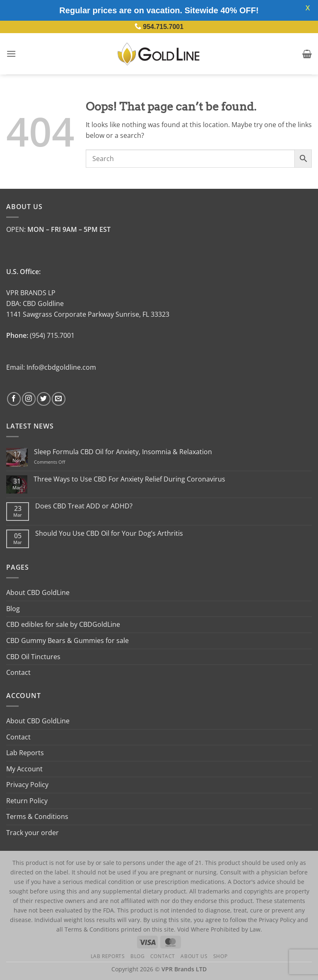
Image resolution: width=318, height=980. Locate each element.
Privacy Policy (27, 785)
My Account (24, 769)
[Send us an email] (59, 399)
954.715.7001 (163, 27)
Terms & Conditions (37, 816)
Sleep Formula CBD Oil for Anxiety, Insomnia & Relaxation (123, 452)
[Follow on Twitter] (44, 399)
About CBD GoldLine (38, 592)
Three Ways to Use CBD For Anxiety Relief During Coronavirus (129, 479)
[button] (11, 54)
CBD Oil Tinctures (33, 657)
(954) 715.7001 (52, 335)
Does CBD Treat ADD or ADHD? (84, 506)
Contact (18, 672)
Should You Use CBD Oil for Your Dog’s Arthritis (109, 533)
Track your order (33, 833)
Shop (220, 956)
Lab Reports (25, 753)
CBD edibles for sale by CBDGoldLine (63, 624)
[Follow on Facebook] (14, 399)
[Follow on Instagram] (29, 399)
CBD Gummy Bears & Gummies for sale (67, 640)
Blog (13, 609)
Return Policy (27, 801)
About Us (194, 956)
